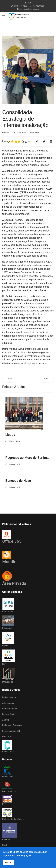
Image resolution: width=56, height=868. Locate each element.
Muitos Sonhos (9, 697)
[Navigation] (4, 16)
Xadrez (5, 720)
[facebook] (26, 3)
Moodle (9, 557)
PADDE (5, 845)
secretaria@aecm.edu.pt (29, 9)
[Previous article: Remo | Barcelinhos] (10, 379)
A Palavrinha (8, 703)
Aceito (8, 862)
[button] (6, 70)
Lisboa (10, 435)
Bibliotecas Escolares (12, 725)
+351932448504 (38, 6)
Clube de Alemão (10, 709)
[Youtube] (30, 3)
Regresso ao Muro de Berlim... (28, 458)
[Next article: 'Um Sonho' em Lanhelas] (46, 379)
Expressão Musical (11, 731)
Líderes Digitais (9, 714)
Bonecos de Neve (18, 481)
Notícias (6, 133)
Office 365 (12, 537)
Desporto (6, 737)
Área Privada (14, 583)
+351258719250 (20, 6)
